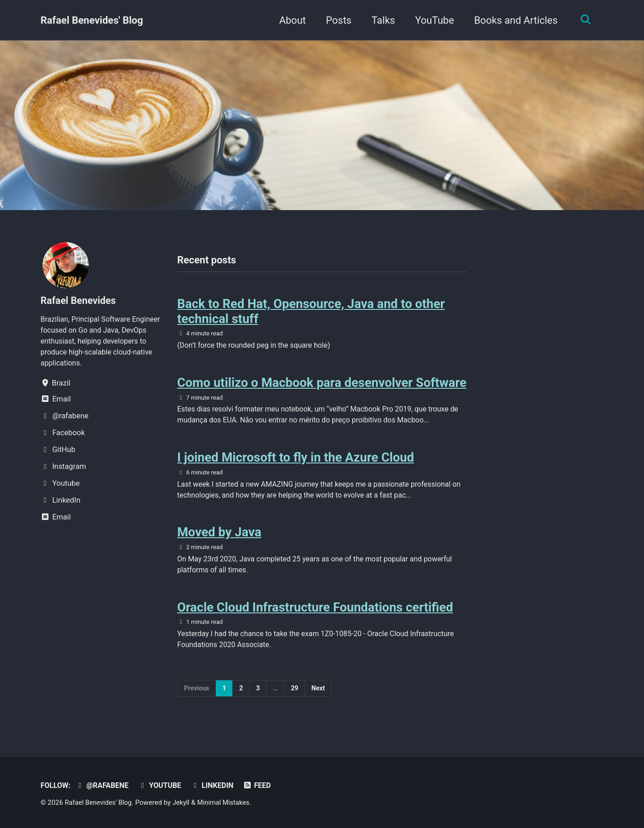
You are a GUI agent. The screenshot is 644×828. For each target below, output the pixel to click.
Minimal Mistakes (227, 803)
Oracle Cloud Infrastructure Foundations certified (315, 615)
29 (295, 697)
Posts (337, 20)
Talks (381, 20)
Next (318, 697)
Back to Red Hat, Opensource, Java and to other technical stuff (311, 312)
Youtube (163, 786)
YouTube (432, 20)
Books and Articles (514, 20)
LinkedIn (217, 786)
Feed (263, 786)
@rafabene (104, 786)
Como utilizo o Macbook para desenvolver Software (322, 385)
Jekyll (184, 803)
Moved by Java (219, 538)
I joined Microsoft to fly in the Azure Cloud (296, 461)
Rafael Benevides (79, 301)
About (290, 20)
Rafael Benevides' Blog (92, 20)
